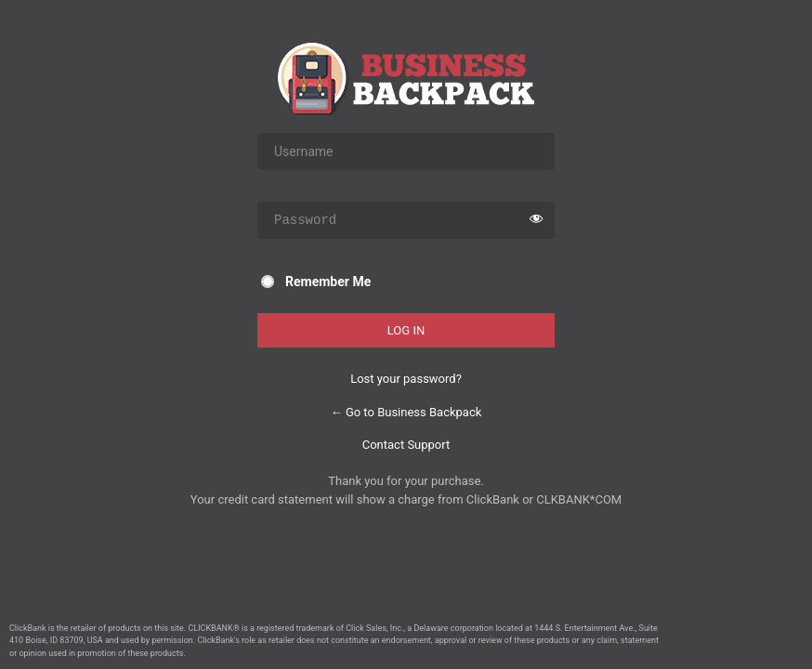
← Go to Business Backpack (406, 412)
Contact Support (406, 445)
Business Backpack (406, 78)
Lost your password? (406, 379)
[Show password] (536, 220)
